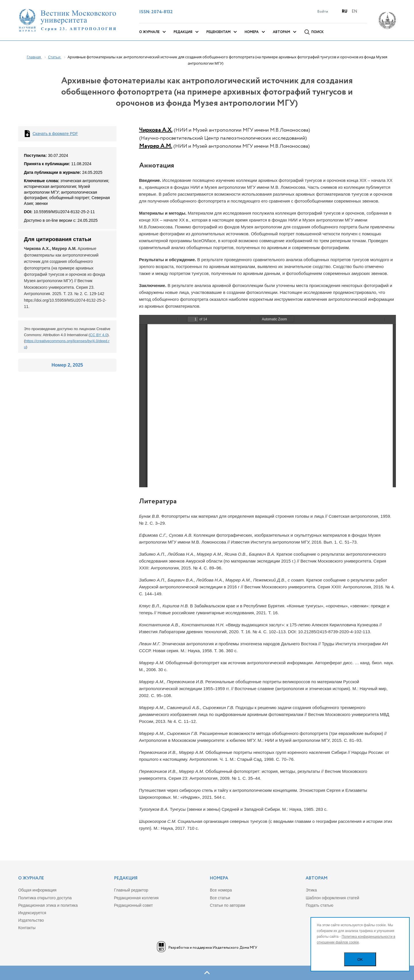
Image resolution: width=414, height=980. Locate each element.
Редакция (183, 32)
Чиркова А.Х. (156, 130)
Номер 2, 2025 (67, 365)
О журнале (149, 32)
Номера (252, 32)
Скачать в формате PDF (55, 134)
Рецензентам (218, 32)
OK (360, 959)
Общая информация (37, 890)
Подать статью (319, 905)
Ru (345, 11)
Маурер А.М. (156, 146)
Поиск (318, 32)
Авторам (281, 32)
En (354, 11)
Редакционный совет (134, 905)
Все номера (221, 890)
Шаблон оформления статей (332, 898)
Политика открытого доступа (45, 898)
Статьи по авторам (228, 905)
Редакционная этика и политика (48, 905)
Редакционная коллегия (136, 898)
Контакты (27, 928)
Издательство (31, 920)
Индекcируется (32, 913)
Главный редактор (131, 890)
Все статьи (220, 898)
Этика (311, 890)
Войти (323, 12)
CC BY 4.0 (98, 335)
